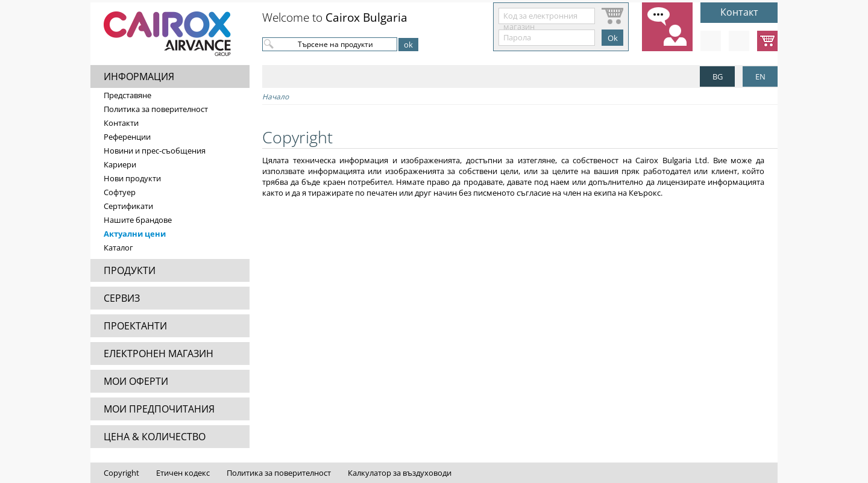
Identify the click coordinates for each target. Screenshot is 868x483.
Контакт (739, 12)
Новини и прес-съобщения (155, 151)
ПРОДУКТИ (130, 270)
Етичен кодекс (183, 473)
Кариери (120, 164)
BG (718, 76)
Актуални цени (135, 234)
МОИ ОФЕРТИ (136, 381)
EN (760, 76)
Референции (127, 137)
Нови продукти (132, 178)
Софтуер (120, 192)
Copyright (121, 473)
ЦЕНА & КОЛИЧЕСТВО (155, 437)
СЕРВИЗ (122, 298)
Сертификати (128, 206)
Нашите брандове (138, 220)
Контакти (121, 123)
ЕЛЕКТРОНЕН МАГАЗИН (159, 354)
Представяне (127, 95)
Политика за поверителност (156, 109)
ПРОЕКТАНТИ (135, 326)
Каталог (118, 248)
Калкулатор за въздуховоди (400, 473)
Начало (275, 97)
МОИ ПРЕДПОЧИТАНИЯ (159, 409)
